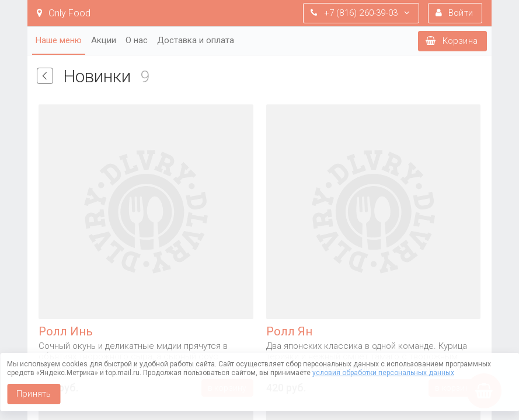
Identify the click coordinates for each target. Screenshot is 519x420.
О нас (137, 40)
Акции (104, 40)
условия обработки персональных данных (383, 373)
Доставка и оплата (196, 40)
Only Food (64, 13)
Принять (34, 394)
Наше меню (59, 40)
